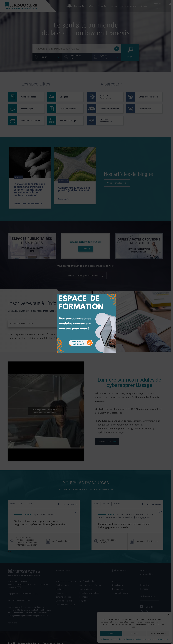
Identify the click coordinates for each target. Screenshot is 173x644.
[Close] (114, 292)
